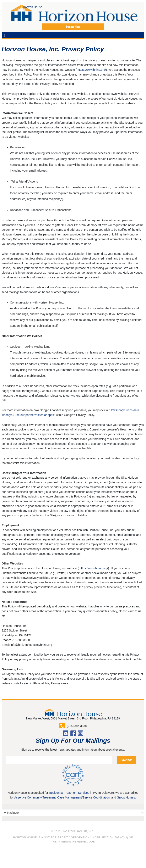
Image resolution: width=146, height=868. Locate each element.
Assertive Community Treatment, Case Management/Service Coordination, (62, 797)
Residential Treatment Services (69, 793)
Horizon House (13, 13)
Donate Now (73, 27)
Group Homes (126, 797)
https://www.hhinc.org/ (92, 70)
